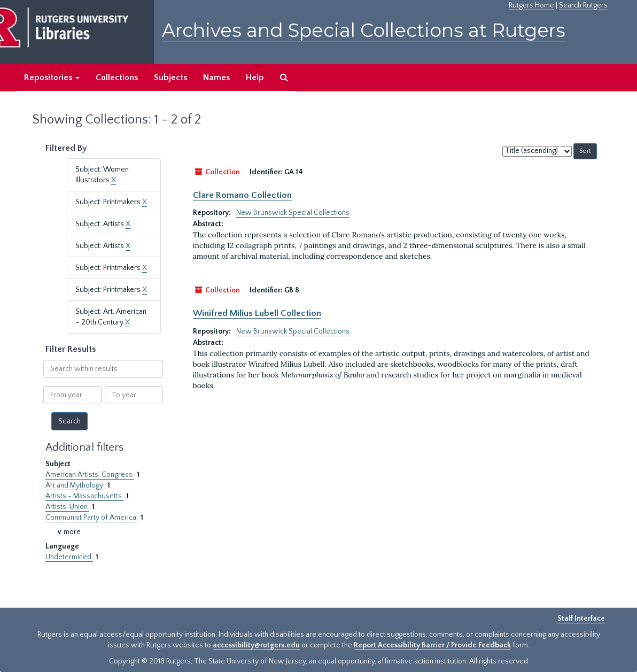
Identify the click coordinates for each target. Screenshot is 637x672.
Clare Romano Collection (242, 195)
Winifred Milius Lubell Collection (257, 313)
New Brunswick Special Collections (293, 213)
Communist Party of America (92, 517)
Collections (117, 78)
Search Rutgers (583, 5)
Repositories (52, 78)
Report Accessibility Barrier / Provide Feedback (432, 645)
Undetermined (69, 557)
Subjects (170, 78)
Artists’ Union (67, 507)
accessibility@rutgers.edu (256, 645)
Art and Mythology (75, 485)
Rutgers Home (531, 5)
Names (216, 78)
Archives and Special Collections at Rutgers (364, 30)
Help (255, 78)
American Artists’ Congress (90, 475)
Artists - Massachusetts (84, 496)
